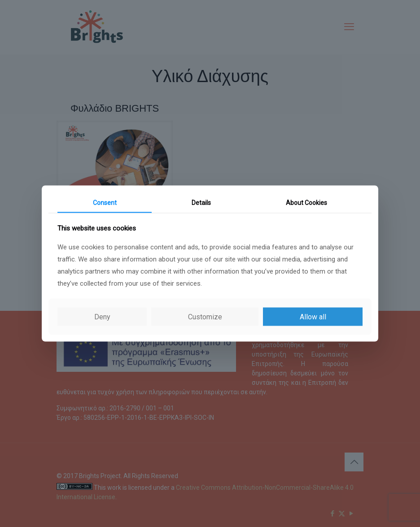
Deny (102, 317)
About (306, 202)
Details (201, 202)
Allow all (313, 317)
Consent (105, 202)
